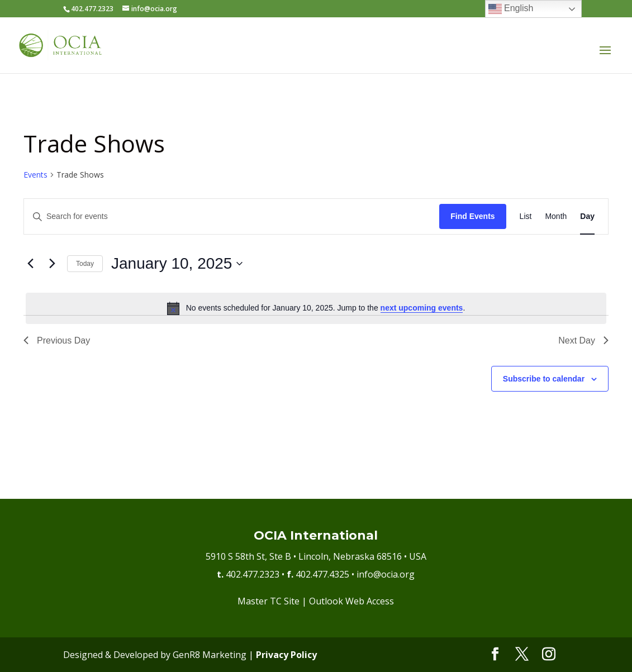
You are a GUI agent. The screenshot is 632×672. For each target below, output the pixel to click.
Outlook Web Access (351, 601)
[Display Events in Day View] (587, 216)
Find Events (472, 216)
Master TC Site (269, 601)
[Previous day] (30, 264)
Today (85, 264)
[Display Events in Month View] (556, 216)
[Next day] (52, 264)
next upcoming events (422, 308)
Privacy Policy (286, 655)
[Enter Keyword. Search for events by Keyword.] (232, 216)
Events (35, 175)
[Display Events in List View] (526, 216)
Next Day (583, 340)
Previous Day (57, 340)
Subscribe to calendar (544, 379)
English (511, 9)
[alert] (316, 308)
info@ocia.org (386, 574)
